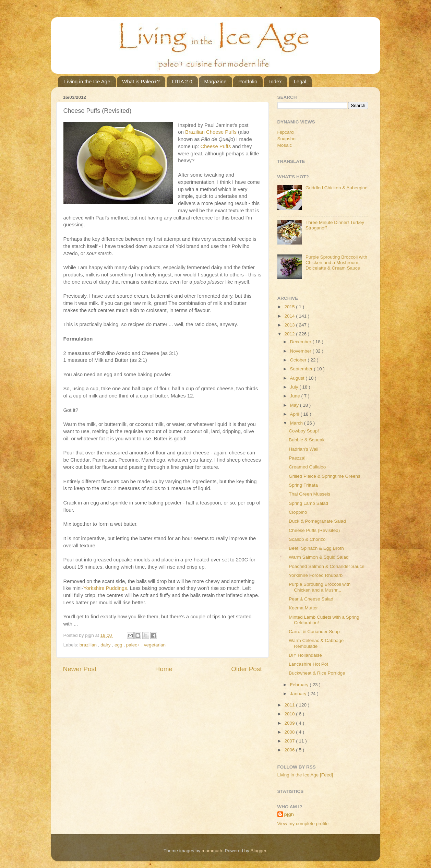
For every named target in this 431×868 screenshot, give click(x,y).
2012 (290, 334)
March (297, 423)
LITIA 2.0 (182, 81)
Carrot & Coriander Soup (314, 632)
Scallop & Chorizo (307, 539)
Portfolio (248, 81)
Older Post (246, 669)
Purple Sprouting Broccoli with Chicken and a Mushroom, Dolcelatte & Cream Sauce (336, 263)
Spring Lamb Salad (308, 503)
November (301, 351)
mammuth (212, 851)
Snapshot (287, 139)
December (301, 342)
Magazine (215, 81)
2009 (290, 723)
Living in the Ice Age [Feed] (305, 775)
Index (276, 81)
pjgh (289, 814)
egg (119, 645)
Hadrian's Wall (303, 449)
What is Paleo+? (141, 81)
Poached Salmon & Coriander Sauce (327, 566)
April (295, 414)
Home (164, 669)
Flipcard (286, 132)
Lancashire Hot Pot (308, 664)
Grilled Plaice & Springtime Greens (325, 476)
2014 (290, 316)
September (302, 369)
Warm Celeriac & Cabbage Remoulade (316, 643)
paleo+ (134, 645)
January (299, 694)
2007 (290, 741)
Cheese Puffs (216, 146)
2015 (290, 307)
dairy (106, 645)
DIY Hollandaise (305, 655)
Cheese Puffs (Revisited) (314, 530)
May (295, 405)
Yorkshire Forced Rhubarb (316, 575)
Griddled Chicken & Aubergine (337, 188)
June (296, 396)
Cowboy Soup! (304, 431)
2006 (290, 750)
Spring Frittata (303, 485)
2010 (290, 714)
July (295, 387)
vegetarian (155, 645)
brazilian (89, 645)
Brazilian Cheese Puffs (211, 132)
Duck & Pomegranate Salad (317, 521)
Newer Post (80, 669)
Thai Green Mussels (309, 494)
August (298, 378)
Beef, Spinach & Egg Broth (316, 548)
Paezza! (297, 458)
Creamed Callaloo (307, 467)
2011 (290, 705)
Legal (300, 81)
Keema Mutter (303, 608)
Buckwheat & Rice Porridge (317, 673)
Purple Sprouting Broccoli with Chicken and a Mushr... (320, 587)
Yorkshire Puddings (105, 588)
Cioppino (298, 512)
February (300, 685)
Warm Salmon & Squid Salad (319, 557)
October (299, 360)
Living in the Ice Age (87, 81)
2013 (290, 325)
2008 (290, 732)
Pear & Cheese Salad (311, 599)
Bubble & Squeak (307, 440)
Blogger (259, 851)
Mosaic (285, 145)
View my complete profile (303, 824)
